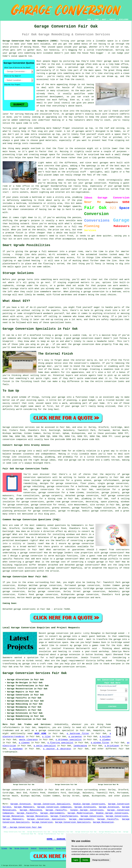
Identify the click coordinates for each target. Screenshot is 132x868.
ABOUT (104, 20)
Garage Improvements (52, 813)
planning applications (37, 508)
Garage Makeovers (24, 807)
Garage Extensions (85, 807)
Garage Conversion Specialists (52, 804)
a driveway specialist (69, 740)
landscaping (80, 746)
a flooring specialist (60, 743)
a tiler (47, 737)
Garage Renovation (13, 816)
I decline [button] (85, 860)
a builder (105, 737)
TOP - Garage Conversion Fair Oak (22, 827)
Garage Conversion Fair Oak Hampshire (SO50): (31, 41)
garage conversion (79, 598)
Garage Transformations (64, 816)
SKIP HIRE (40, 734)
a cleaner (24, 743)
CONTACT (113, 20)
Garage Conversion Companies (54, 807)
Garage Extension (21, 804)
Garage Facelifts (56, 810)
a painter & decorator (57, 749)
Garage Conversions (92, 816)
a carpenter (75, 737)
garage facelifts (82, 508)
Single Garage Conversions (87, 810)
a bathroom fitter (78, 734)
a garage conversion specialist (55, 730)
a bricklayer (112, 746)
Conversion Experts (46, 848)
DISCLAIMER (124, 20)
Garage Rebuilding (31, 810)
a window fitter (100, 743)
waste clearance (28, 740)
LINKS (96, 20)
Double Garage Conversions (89, 804)
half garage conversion (115, 496)
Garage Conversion (42, 822)
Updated (34, 848)
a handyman (16, 749)
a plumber (105, 740)
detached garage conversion (82, 496)
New (11, 848)
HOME (89, 20)
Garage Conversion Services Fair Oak (35, 673)
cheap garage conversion (105, 486)
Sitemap (4, 848)
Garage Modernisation (80, 813)
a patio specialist (45, 746)
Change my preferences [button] (101, 860)
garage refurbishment (107, 480)
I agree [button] (76, 860)
